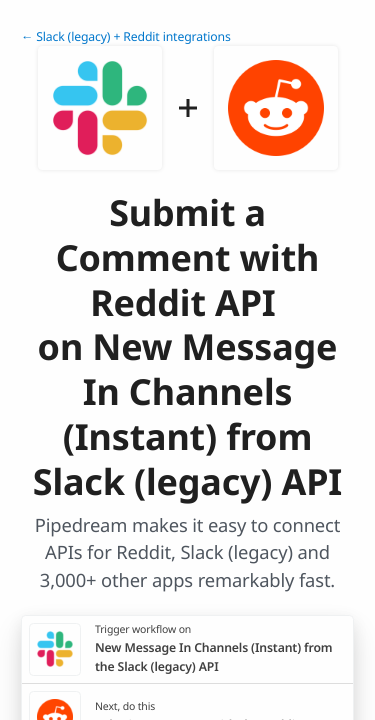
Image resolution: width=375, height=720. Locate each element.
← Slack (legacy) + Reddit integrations (126, 36)
